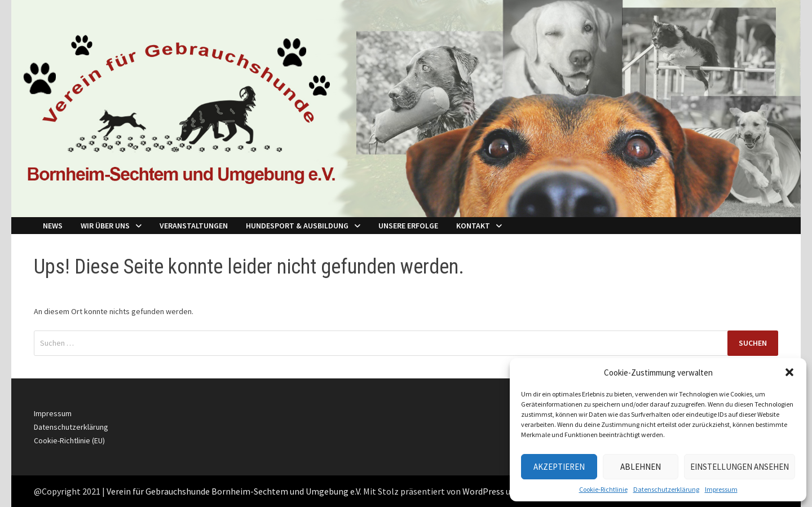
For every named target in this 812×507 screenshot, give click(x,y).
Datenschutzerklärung (666, 489)
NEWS (53, 226)
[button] (789, 372)
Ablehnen (641, 467)
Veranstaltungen (194, 226)
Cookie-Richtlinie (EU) (69, 440)
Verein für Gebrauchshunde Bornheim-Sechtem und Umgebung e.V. (234, 491)
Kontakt (473, 226)
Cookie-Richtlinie (603, 489)
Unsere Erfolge (408, 226)
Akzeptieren (559, 467)
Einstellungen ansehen (740, 467)
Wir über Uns (105, 226)
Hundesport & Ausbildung (297, 226)
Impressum (721, 489)
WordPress (483, 491)
